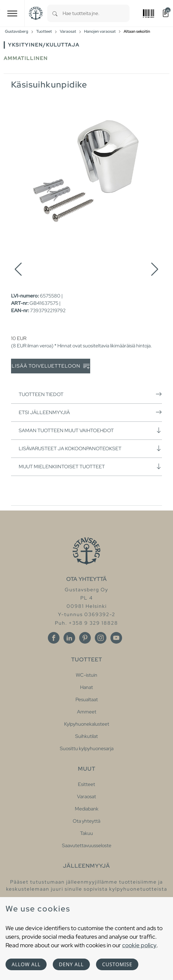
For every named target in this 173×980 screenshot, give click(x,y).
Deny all (71, 964)
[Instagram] (101, 638)
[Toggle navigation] (12, 13)
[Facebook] (54, 638)
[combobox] (96, 13)
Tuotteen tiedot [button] (90, 394)
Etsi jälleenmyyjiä (90, 412)
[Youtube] (116, 638)
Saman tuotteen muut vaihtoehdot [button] (90, 430)
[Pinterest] (85, 638)
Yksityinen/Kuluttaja (44, 45)
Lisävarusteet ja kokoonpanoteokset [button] (90, 448)
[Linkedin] (69, 638)
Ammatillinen (26, 58)
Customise (117, 964)
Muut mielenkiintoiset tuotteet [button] (90, 466)
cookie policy (139, 945)
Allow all (26, 964)
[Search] (55, 13)
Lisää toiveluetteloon (51, 366)
